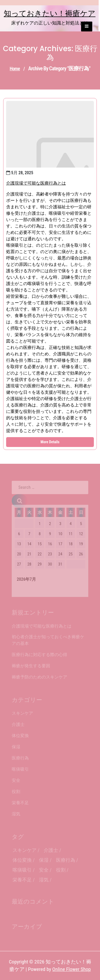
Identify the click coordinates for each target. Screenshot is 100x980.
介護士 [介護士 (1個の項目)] (51, 850)
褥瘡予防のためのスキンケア (39, 677)
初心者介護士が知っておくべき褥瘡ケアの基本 (48, 640)
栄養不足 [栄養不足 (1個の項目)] (22, 880)
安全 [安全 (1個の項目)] (44, 870)
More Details (50, 442)
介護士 (18, 724)
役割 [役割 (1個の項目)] (61, 870)
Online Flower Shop (71, 969)
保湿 (16, 747)
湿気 (16, 814)
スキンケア (22, 713)
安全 (16, 780)
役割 (16, 792)
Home (15, 69)
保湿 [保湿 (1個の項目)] (44, 860)
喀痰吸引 (20, 769)
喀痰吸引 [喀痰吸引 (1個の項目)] (22, 870)
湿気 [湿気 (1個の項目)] (44, 880)
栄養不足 (20, 803)
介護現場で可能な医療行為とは (36, 183)
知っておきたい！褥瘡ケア (50, 13)
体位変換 (20, 736)
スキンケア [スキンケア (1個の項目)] (25, 850)
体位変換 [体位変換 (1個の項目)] (22, 860)
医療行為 (20, 758)
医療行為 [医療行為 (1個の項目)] (66, 860)
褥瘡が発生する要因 (31, 666)
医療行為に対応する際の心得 (39, 655)
